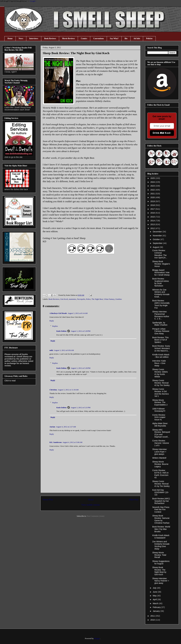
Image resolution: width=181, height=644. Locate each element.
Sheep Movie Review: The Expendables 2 (160, 402)
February (157, 607)
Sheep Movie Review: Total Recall (159, 555)
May (155, 596)
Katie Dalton (61, 331)
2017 (153, 209)
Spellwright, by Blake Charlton (160, 324)
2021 (153, 194)
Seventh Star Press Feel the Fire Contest (161, 510)
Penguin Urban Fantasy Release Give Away (161, 331)
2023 (153, 186)
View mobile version (90, 505)
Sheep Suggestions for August (161, 562)
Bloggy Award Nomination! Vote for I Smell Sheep (161, 272)
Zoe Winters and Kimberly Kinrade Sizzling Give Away (161, 545)
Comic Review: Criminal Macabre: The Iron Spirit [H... (160, 254)
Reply (52, 321)
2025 (153, 178)
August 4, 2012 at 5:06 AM (72, 442)
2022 (153, 190)
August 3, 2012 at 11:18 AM (68, 390)
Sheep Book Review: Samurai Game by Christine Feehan (161, 519)
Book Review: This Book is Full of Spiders (160, 340)
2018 (153, 205)
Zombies (119, 299)
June (155, 592)
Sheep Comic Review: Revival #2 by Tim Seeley (161, 383)
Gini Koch (64, 299)
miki (51, 350)
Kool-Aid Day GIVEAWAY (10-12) (160, 492)
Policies (149, 39)
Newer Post (48, 499)
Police (88, 299)
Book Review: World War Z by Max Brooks (161, 529)
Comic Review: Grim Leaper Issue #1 (159, 417)
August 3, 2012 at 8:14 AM (78, 313)
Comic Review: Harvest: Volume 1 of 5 (161, 443)
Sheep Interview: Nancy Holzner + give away (161, 581)
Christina (53, 390)
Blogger (97, 638)
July (155, 588)
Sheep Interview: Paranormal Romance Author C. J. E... (161, 315)
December (158, 232)
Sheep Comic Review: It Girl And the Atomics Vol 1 (160, 393)
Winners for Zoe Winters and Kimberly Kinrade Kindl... (161, 293)
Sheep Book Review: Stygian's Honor (161, 264)
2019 (153, 201)
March (156, 603)
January (157, 611)
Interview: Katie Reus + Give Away (159, 363)
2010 (153, 620)
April (155, 599)
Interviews (34, 39)
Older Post (134, 499)
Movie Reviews (68, 39)
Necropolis (81, 299)
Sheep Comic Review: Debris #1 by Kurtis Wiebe (160, 373)
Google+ (33, 1)
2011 (153, 616)
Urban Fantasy (109, 299)
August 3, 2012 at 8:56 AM (64, 350)
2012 (153, 228)
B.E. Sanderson (56, 442)
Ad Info (137, 39)
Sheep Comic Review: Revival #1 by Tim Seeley (161, 484)
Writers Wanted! (159, 458)
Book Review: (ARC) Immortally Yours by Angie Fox (161, 304)
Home (10, 39)
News (21, 39)
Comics (84, 39)
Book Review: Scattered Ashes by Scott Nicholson (161, 282)
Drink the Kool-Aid (162, 133)
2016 (153, 213)
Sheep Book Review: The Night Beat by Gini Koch (159, 571)
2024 (153, 182)
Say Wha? (114, 39)
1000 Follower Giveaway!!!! (159, 410)
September (158, 243)
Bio (126, 39)
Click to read (10, 381)
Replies (55, 326)
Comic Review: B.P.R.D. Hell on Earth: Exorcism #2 (160, 474)
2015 (153, 217)
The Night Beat (97, 299)
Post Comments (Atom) (96, 516)
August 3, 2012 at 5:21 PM (81, 407)
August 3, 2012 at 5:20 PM (81, 331)
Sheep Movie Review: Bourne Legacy (160, 464)
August (156, 247)
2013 (153, 224)
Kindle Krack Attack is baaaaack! (161, 537)
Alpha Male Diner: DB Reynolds (160, 425)
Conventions (98, 39)
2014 (153, 221)
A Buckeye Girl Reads (58, 313)
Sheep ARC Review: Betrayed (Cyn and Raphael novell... (161, 433)
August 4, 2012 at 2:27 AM (66, 427)
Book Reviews (50, 39)
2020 (153, 197)
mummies (72, 299)
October (157, 239)
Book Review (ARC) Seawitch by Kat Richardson (161, 501)
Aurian (52, 427)
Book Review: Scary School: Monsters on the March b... (161, 348)
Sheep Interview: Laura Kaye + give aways (160, 452)
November (158, 236)
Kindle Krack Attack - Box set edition (161, 356)
